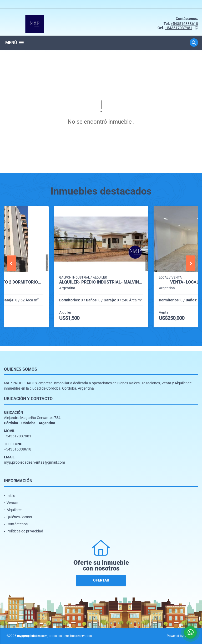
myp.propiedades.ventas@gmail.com (34, 462)
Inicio (11, 496)
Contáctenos (17, 524)
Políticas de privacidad (25, 531)
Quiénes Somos (19, 517)
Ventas (12, 503)
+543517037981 (179, 28)
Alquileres (14, 510)
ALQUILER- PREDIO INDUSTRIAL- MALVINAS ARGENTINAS (101, 282)
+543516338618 (184, 24)
